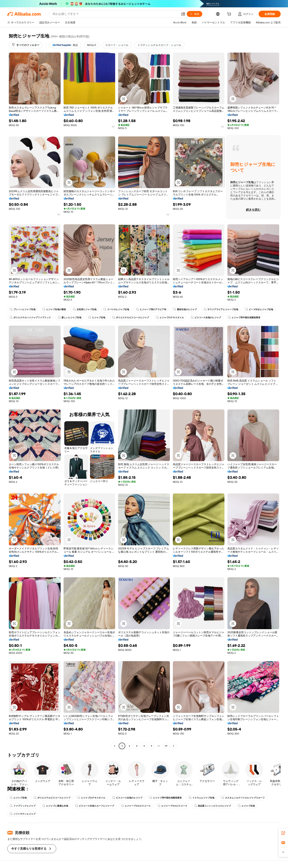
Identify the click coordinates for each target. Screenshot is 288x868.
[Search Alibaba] (115, 14)
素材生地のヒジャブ (185, 309)
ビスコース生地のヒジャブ (206, 318)
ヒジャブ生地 (97, 318)
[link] (283, 833)
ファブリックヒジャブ (23, 806)
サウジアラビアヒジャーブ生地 (221, 309)
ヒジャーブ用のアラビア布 (151, 309)
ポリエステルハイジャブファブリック (30, 318)
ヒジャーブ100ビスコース (136, 806)
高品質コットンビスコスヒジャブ (213, 806)
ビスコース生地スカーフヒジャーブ (95, 806)
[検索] (195, 14)
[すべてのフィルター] (26, 45)
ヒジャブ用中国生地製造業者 (244, 318)
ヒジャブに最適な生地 (55, 806)
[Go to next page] (173, 746)
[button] (183, 14)
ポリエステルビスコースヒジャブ (131, 318)
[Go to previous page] (115, 746)
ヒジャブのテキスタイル (170, 318)
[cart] (230, 15)
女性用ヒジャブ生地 (85, 309)
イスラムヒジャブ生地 (201, 798)
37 (166, 746)
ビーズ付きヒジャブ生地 (259, 309)
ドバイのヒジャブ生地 (116, 309)
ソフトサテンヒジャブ (23, 814)
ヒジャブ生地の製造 (54, 309)
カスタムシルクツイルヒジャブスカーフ (243, 798)
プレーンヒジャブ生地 (23, 309)
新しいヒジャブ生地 (70, 318)
